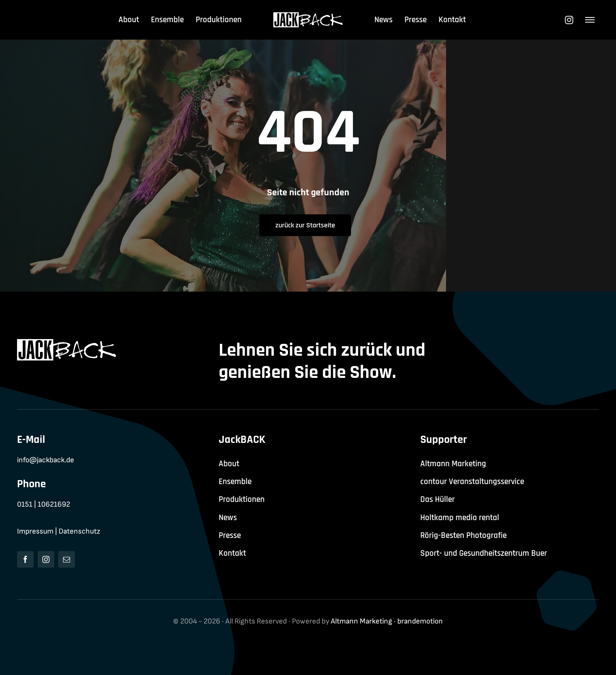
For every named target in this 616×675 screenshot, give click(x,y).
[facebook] (25, 559)
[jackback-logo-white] (308, 16)
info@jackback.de (46, 460)
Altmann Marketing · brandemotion (387, 621)
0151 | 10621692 (44, 504)
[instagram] (46, 559)
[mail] (67, 559)
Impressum (35, 531)
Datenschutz (79, 531)
